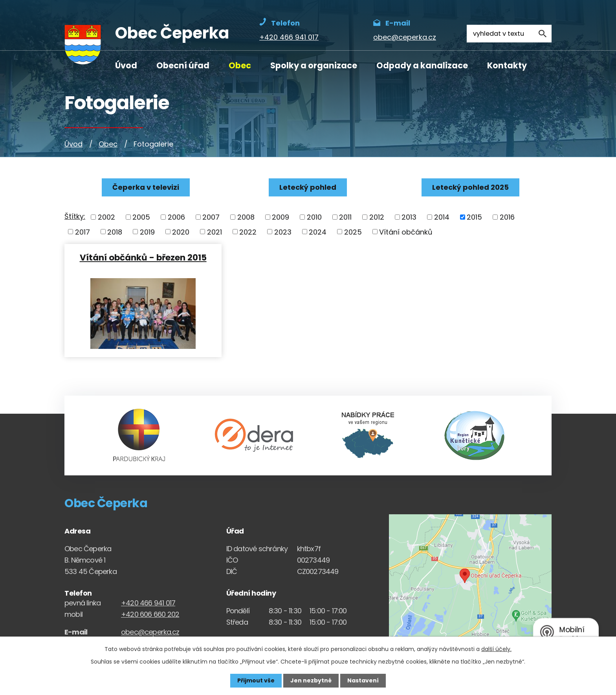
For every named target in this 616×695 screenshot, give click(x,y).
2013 (409, 217)
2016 (507, 217)
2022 (248, 232)
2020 (181, 232)
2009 (280, 217)
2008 (246, 217)
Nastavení (363, 680)
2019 (147, 232)
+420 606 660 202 (150, 614)
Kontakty (507, 65)
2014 (442, 217)
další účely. (496, 649)
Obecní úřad (183, 65)
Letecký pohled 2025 (470, 187)
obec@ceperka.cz (150, 632)
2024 (318, 232)
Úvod (126, 65)
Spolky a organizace (314, 65)
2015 (474, 217)
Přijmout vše (256, 680)
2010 (314, 217)
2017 (82, 232)
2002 (106, 217)
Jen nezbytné (311, 680)
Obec (240, 65)
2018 (115, 232)
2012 (377, 217)
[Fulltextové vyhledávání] (509, 34)
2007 (211, 217)
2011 (345, 217)
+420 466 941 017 (148, 603)
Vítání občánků (406, 232)
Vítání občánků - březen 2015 (143, 257)
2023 (283, 232)
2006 (176, 217)
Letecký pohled (308, 187)
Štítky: (75, 216)
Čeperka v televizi (146, 187)
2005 (141, 217)
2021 (214, 232)
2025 (353, 232)
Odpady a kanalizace (422, 65)
